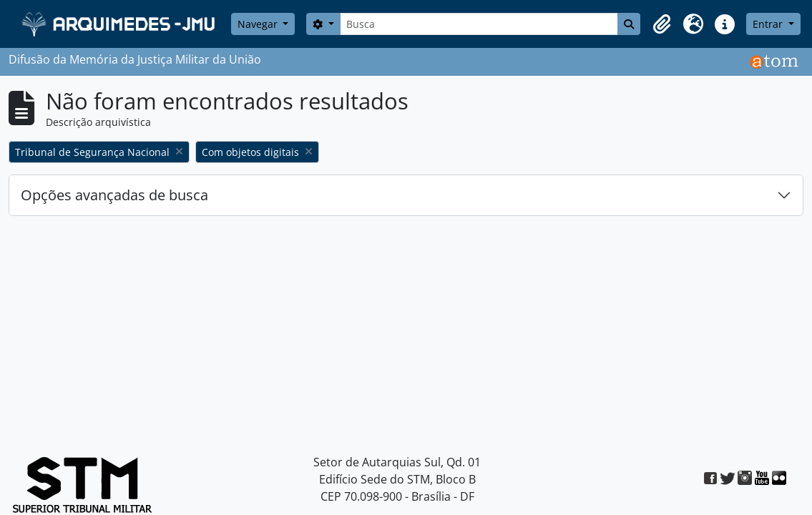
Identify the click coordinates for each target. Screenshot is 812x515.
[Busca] (479, 24)
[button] (662, 24)
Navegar (259, 24)
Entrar (769, 24)
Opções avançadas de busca (114, 195)
